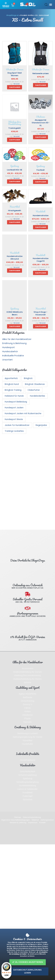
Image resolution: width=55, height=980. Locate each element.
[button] (28, 962)
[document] (27, 490)
